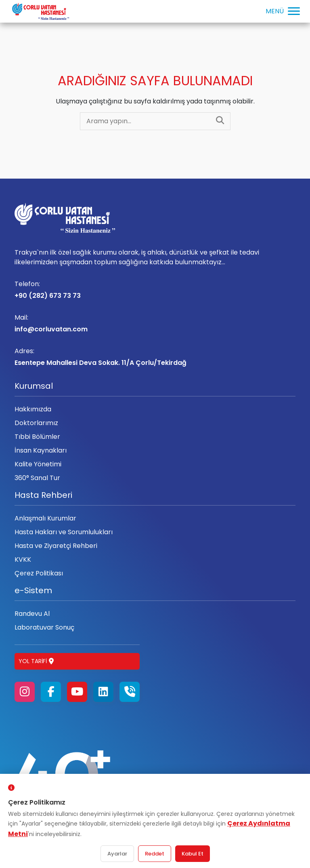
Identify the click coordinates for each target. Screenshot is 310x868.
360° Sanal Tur (37, 478)
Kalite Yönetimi (38, 464)
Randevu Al (32, 614)
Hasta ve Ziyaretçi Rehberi (56, 546)
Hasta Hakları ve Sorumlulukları (64, 532)
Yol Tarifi (36, 661)
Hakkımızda (33, 409)
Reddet (155, 854)
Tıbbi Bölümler (37, 437)
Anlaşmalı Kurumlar (45, 518)
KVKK (23, 559)
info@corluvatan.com (155, 323)
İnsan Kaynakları (41, 450)
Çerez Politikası (39, 573)
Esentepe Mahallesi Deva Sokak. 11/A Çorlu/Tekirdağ (155, 357)
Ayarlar (117, 854)
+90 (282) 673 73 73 (155, 290)
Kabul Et (193, 854)
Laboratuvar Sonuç (44, 627)
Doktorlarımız (36, 423)
